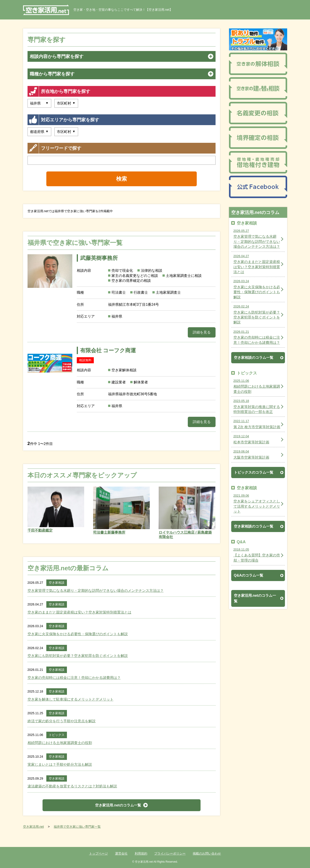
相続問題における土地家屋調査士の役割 (60, 743)
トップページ (98, 853)
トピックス (57, 735)
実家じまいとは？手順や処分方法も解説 (60, 764)
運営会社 (121, 853)
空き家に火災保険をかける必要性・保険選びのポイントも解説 (78, 634)
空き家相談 (57, 583)
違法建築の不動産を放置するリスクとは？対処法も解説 (72, 786)
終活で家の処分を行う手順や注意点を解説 (62, 721)
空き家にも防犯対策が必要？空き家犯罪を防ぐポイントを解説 (78, 656)
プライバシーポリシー (170, 853)
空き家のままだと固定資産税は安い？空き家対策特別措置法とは (79, 612)
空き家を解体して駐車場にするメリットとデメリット (71, 699)
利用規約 (141, 853)
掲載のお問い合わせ (207, 853)
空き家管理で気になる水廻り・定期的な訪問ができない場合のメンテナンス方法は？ (96, 591)
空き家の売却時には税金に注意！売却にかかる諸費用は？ (74, 678)
